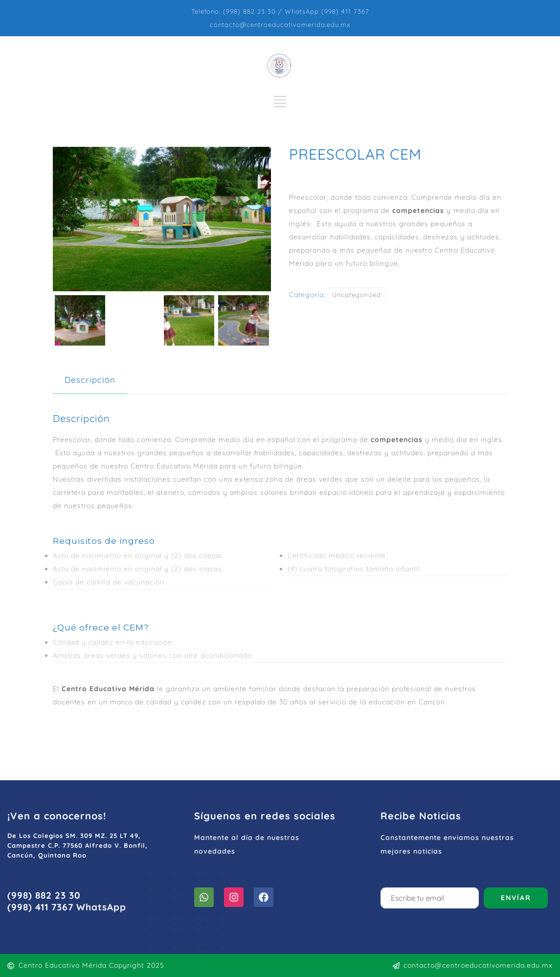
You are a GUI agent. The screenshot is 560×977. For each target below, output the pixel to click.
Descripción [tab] (90, 380)
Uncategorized (357, 295)
